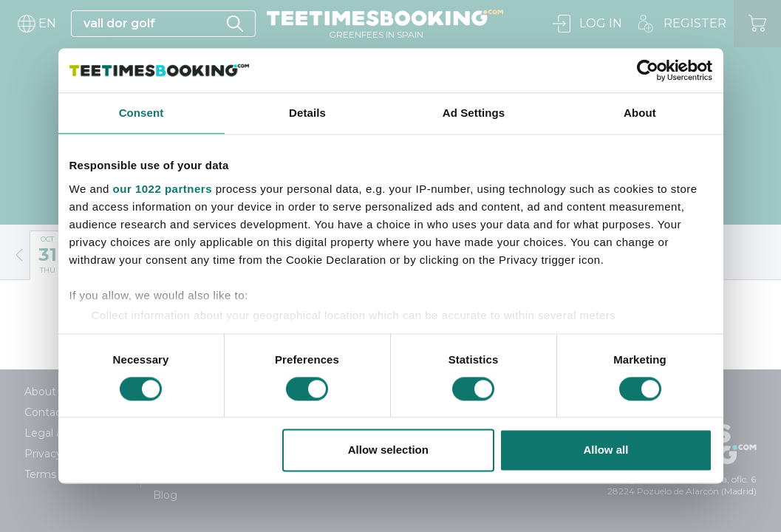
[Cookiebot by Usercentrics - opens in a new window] (648, 70)
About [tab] (640, 113)
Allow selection (388, 450)
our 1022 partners (163, 189)
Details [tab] (307, 113)
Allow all (606, 450)
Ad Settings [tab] (474, 113)
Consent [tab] (141, 113)
